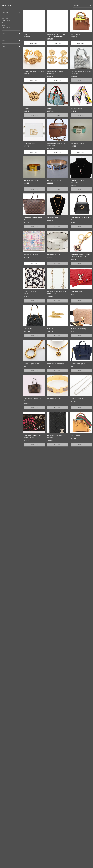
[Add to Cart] (34, 43)
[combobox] (83, 6)
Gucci (4, 25)
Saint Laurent (6, 20)
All (3, 16)
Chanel (4, 23)
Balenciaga (5, 18)
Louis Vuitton (6, 27)
